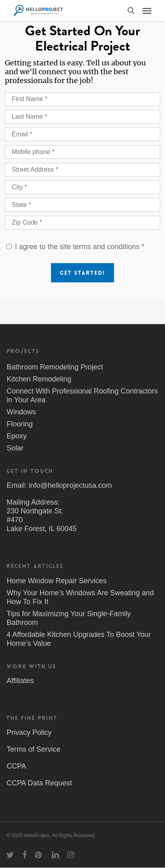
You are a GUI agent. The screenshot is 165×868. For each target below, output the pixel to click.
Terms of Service (33, 749)
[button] (147, 10)
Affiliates (20, 681)
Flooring (19, 424)
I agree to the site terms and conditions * (79, 247)
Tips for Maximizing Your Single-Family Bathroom (68, 618)
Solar (15, 448)
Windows (21, 412)
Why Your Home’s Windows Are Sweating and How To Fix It (80, 597)
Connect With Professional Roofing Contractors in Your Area (82, 395)
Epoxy (16, 436)
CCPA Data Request (39, 783)
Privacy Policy (29, 732)
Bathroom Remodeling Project (55, 367)
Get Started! (82, 273)
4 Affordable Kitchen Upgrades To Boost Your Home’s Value (79, 639)
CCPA (16, 766)
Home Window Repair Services (56, 581)
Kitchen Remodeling (39, 379)
